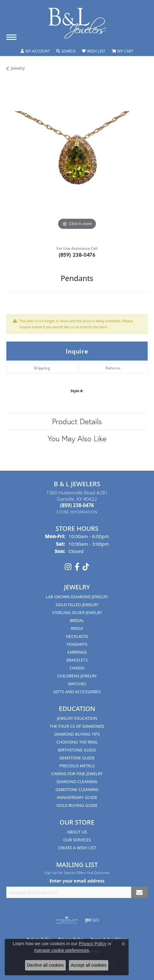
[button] (35, 51)
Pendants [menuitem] (77, 644)
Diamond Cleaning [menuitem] (77, 782)
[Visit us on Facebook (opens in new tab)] (77, 567)
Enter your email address (77, 881)
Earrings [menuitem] (77, 652)
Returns (113, 368)
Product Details (77, 421)
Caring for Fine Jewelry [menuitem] (77, 774)
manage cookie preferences (61, 950)
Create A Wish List (77, 848)
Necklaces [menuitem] (77, 636)
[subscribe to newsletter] (139, 892)
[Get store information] (77, 512)
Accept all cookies (89, 965)
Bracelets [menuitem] (77, 660)
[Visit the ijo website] (92, 920)
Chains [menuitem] (77, 668)
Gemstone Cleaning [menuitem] (77, 789)
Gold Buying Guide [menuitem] (77, 805)
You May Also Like (77, 438)
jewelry (18, 68)
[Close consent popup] (124, 944)
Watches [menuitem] (77, 684)
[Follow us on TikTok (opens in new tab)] (86, 567)
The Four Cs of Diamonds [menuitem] (77, 726)
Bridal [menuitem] (77, 620)
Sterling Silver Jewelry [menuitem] (77, 612)
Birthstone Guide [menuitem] (77, 750)
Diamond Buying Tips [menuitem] (77, 734)
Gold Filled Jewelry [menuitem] (77, 605)
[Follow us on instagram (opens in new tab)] (68, 567)
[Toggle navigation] (11, 37)
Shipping (42, 368)
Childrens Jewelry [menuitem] (77, 676)
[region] (77, 161)
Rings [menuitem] (77, 628)
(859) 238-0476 (77, 255)
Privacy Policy (93, 944)
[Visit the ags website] (67, 920)
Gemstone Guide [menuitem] (77, 758)
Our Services (77, 840)
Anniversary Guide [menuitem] (77, 797)
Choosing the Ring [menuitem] (77, 742)
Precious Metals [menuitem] (77, 766)
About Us (77, 832)
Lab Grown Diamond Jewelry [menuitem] (77, 597)
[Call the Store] (77, 505)
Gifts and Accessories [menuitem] (77, 692)
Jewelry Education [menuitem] (77, 718)
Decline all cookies (45, 965)
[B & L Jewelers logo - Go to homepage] (77, 23)
